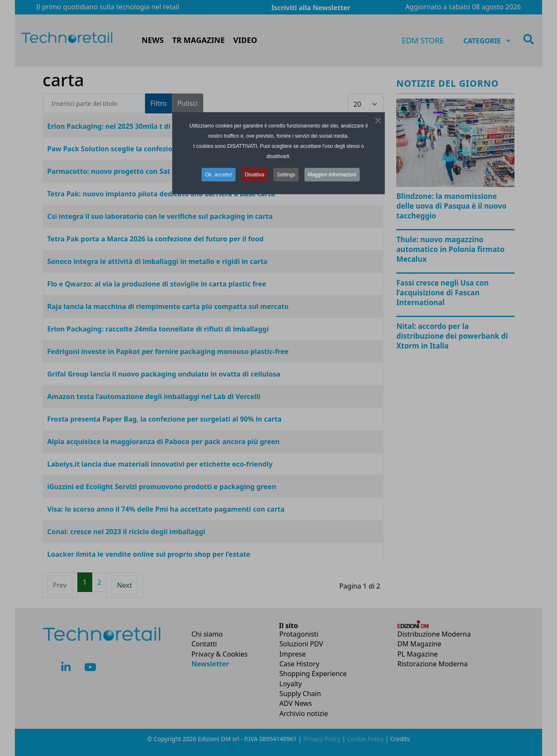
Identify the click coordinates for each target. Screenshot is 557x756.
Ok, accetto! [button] (219, 175)
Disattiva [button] (255, 175)
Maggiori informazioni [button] (332, 175)
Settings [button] (286, 175)
